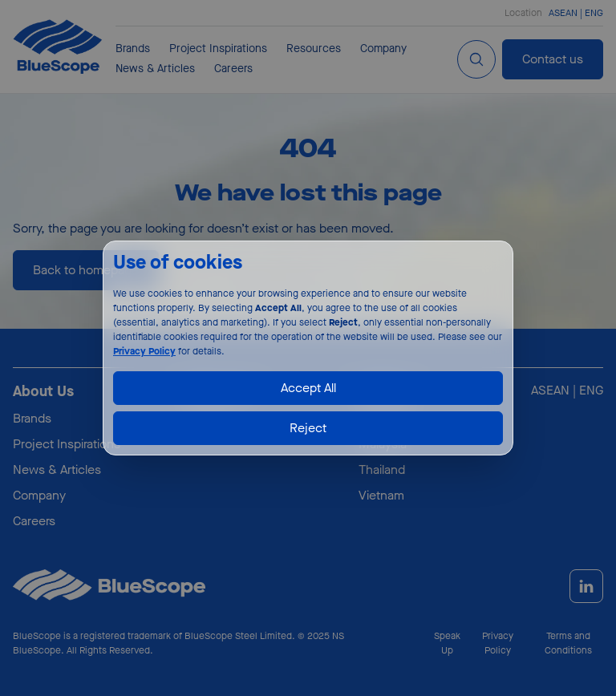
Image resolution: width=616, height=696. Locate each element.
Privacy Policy (144, 351)
